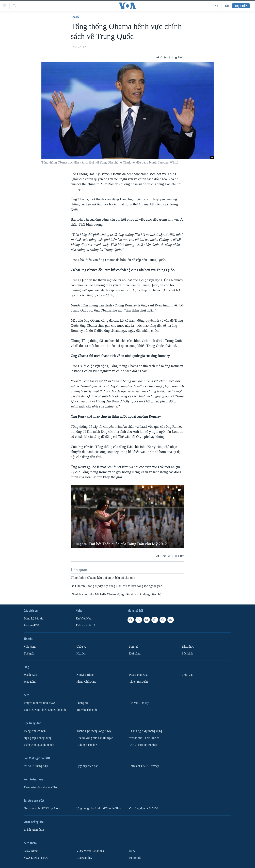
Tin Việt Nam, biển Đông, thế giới (45, 710)
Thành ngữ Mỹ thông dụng (146, 731)
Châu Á (81, 647)
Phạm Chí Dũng (86, 682)
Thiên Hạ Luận (138, 682)
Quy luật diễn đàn (87, 766)
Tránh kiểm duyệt (35, 830)
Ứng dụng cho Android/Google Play (99, 808)
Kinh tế (134, 647)
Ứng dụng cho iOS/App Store (42, 808)
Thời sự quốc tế (85, 625)
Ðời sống (135, 654)
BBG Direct (31, 851)
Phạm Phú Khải (139, 675)
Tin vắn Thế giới (87, 710)
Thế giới (29, 654)
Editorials (135, 858)
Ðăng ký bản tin (34, 619)
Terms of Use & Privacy (144, 766)
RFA (132, 851)
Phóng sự (82, 703)
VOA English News (36, 858)
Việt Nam (30, 647)
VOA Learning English (143, 745)
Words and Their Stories (144, 738)
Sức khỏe (188, 654)
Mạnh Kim (30, 675)
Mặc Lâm (30, 682)
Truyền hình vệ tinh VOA (39, 703)
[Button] (163, 58)
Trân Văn (188, 675)
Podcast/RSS (32, 625)
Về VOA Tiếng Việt (36, 766)
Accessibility (84, 858)
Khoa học (188, 647)
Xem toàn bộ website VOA (40, 787)
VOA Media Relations (90, 851)
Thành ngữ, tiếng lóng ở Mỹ (94, 731)
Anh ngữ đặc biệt (87, 745)
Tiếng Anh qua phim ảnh (39, 745)
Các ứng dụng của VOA (144, 808)
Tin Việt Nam (84, 619)
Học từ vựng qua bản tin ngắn (95, 738)
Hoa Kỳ (75, 17)
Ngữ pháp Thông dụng (38, 738)
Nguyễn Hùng (85, 675)
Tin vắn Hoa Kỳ (139, 703)
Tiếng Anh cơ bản (35, 731)
